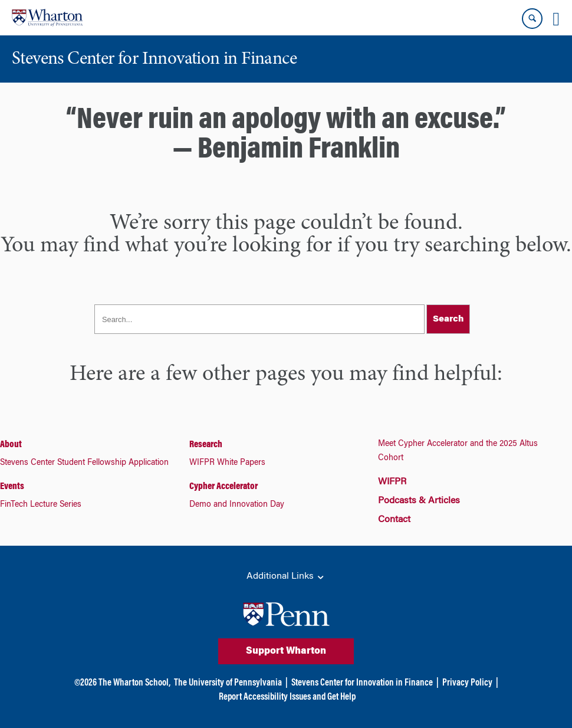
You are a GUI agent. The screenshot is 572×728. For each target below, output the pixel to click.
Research (206, 445)
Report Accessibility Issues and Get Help (287, 697)
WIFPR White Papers (227, 463)
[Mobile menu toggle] (556, 19)
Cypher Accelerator (223, 487)
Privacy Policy (467, 683)
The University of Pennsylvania (228, 683)
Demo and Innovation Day (237, 505)
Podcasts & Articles (419, 501)
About (11, 445)
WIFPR (392, 482)
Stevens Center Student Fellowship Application (84, 463)
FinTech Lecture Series (41, 505)
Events (12, 487)
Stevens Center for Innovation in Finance (362, 683)
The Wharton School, (134, 683)
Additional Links (286, 577)
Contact (394, 520)
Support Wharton (286, 651)
